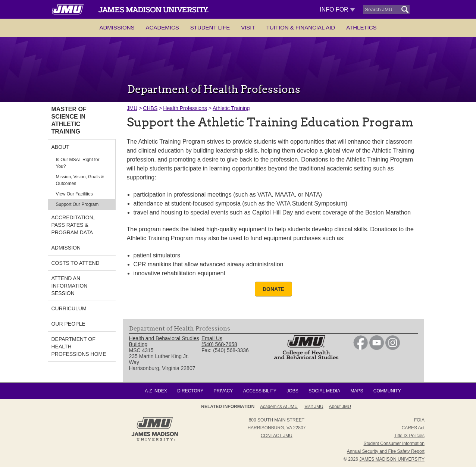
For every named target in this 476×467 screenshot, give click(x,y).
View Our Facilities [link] (74, 194)
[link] (361, 348)
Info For (337, 10)
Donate (273, 289)
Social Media (324, 391)
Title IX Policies (409, 436)
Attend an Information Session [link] (70, 286)
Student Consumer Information (394, 444)
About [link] (60, 147)
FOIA (419, 420)
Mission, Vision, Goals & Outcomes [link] (80, 180)
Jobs (292, 391)
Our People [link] (68, 324)
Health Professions (185, 108)
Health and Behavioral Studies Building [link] (164, 341)
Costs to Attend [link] (76, 263)
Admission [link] (66, 248)
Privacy (223, 391)
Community (387, 391)
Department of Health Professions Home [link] (79, 347)
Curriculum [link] (69, 308)
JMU (132, 108)
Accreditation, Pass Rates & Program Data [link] (73, 225)
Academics (162, 27)
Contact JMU (277, 436)
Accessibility (260, 391)
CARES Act (413, 428)
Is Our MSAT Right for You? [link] (78, 163)
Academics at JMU (279, 407)
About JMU (340, 407)
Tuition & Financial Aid (301, 27)
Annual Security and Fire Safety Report (386, 451)
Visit (248, 27)
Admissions (117, 27)
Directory (190, 391)
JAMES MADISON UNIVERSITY (392, 459)
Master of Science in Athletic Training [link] (69, 120)
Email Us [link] (212, 338)
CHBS (150, 108)
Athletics (361, 27)
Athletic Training (231, 108)
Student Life (210, 27)
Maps (357, 391)
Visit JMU (314, 407)
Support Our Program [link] (77, 204)
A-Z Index (156, 391)
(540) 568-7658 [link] (219, 344)
